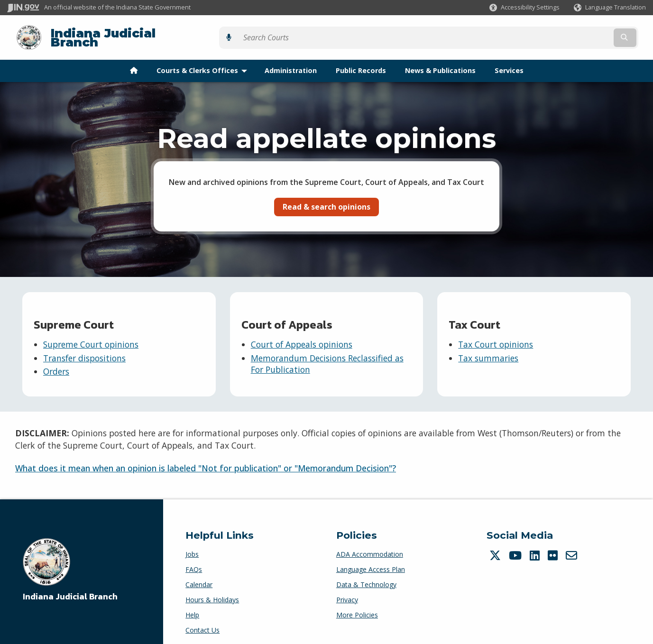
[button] (524, 7)
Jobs (192, 547)
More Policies (357, 607)
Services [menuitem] (509, 63)
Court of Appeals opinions (302, 337)
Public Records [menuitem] (361, 63)
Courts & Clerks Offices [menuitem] (204, 63)
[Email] (573, 548)
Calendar (199, 577)
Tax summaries (488, 350)
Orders (56, 364)
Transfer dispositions (84, 350)
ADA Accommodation (370, 547)
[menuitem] (134, 64)
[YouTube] (516, 548)
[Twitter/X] (496, 548)
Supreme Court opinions (91, 337)
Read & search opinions (326, 199)
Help (192, 607)
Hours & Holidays (212, 592)
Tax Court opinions (496, 337)
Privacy (347, 592)
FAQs (194, 562)
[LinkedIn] (536, 548)
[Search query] (568, 34)
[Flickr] (554, 548)
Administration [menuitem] (291, 63)
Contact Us (202, 622)
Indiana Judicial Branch (119, 34)
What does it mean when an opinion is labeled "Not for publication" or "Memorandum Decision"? (206, 460)
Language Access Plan (371, 562)
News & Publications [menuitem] (440, 63)
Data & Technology (366, 577)
